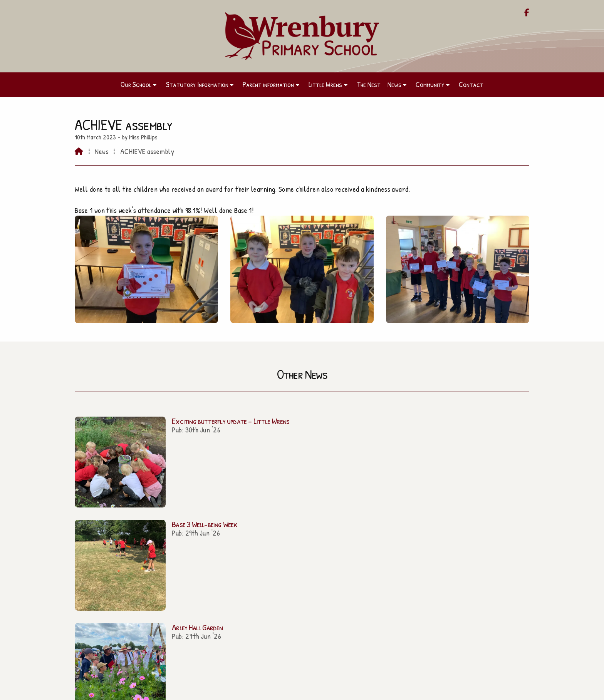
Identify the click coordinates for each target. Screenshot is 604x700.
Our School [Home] (146, 553)
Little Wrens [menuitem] (325, 84)
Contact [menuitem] (471, 84)
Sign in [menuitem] (518, 690)
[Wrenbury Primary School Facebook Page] (527, 13)
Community (146, 598)
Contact (146, 609)
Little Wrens (146, 575)
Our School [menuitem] (136, 84)
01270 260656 (306, 562)
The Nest (146, 586)
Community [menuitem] (430, 84)
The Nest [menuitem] (369, 84)
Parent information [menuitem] (268, 84)
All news (508, 470)
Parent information (146, 564)
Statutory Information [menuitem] (197, 84)
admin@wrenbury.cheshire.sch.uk (307, 553)
